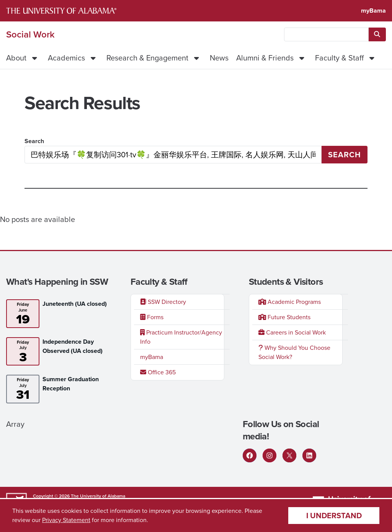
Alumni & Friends (265, 58)
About (16, 58)
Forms (152, 317)
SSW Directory (163, 302)
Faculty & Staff (339, 58)
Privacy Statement (66, 520)
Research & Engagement (147, 58)
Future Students (284, 317)
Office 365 (158, 372)
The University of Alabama (98, 496)
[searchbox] (326, 34)
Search (34, 141)
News (219, 58)
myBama (373, 11)
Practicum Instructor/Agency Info (181, 337)
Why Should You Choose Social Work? (294, 352)
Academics (66, 58)
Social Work (30, 34)
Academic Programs (290, 302)
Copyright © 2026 (51, 496)
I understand (334, 516)
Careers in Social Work (292, 332)
